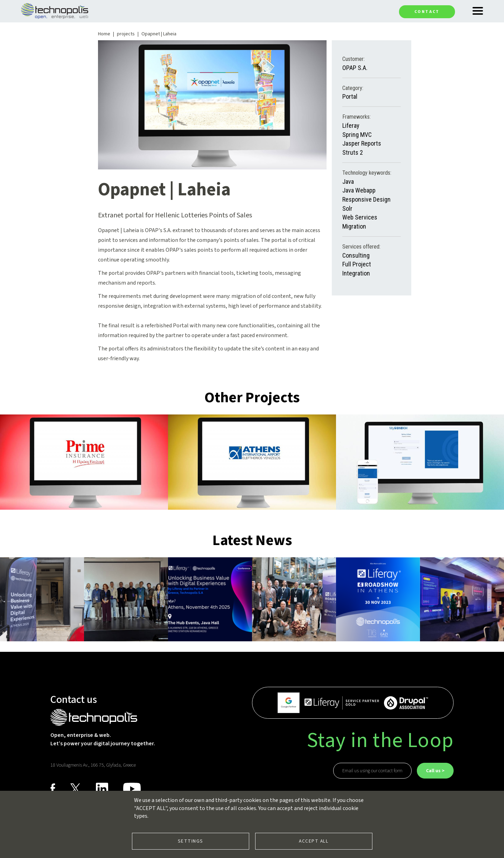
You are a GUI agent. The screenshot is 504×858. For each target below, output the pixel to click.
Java (348, 182)
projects (126, 34)
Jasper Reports (362, 143)
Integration (356, 273)
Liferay (351, 125)
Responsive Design (366, 199)
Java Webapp (359, 190)
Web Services (360, 217)
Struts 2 (353, 152)
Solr (347, 208)
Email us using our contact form (372, 771)
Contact (427, 12)
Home (104, 34)
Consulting (356, 255)
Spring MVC (357, 135)
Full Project (357, 264)
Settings (191, 841)
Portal (350, 96)
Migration (354, 226)
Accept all (314, 841)
